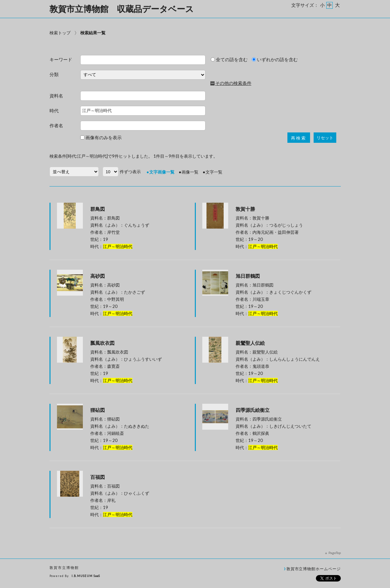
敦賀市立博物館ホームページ (314, 569)
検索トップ (60, 33)
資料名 (56, 96)
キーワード (61, 60)
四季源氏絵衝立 (253, 410)
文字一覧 (214, 172)
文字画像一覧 (162, 172)
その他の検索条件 (233, 83)
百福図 (98, 477)
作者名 (56, 126)
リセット (325, 138)
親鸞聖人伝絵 (250, 343)
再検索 (299, 138)
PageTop (335, 553)
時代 (54, 111)
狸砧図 (98, 410)
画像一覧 (190, 172)
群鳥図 (98, 209)
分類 (54, 75)
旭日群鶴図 (248, 276)
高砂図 (98, 276)
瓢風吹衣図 (102, 343)
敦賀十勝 (245, 209)
